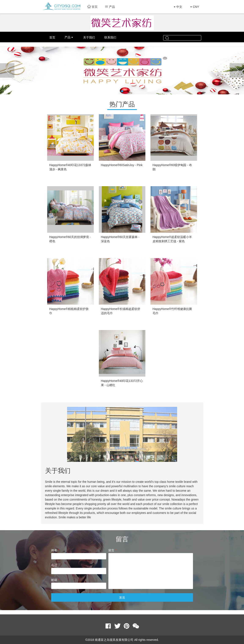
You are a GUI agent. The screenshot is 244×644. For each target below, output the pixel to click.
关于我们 (89, 37)
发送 (122, 597)
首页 (92, 7)
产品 (68, 37)
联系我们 (110, 37)
